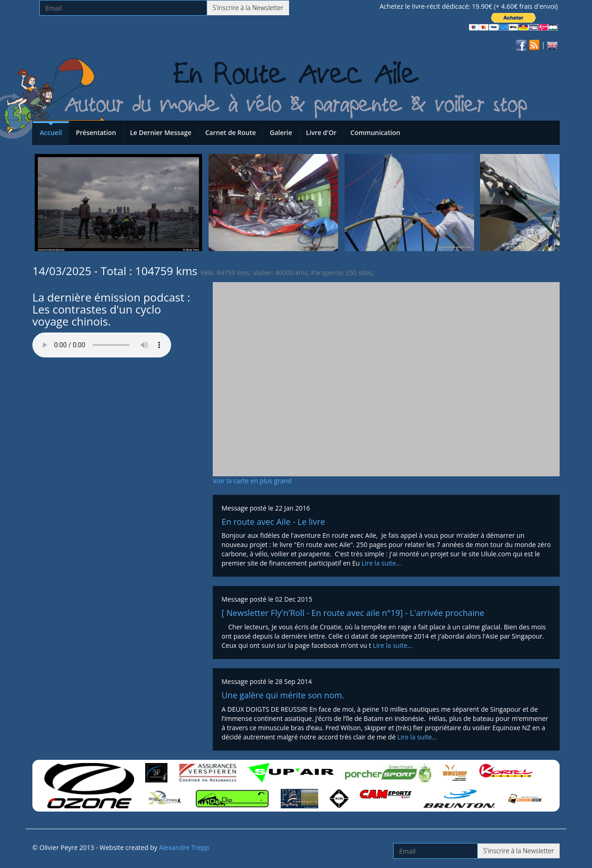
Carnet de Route (231, 132)
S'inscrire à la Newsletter (248, 8)
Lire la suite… (382, 563)
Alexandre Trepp (184, 847)
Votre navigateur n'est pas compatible (102, 345)
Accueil (51, 132)
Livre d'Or (321, 132)
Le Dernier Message (161, 132)
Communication (376, 132)
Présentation (96, 132)
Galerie (281, 132)
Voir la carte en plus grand (252, 481)
